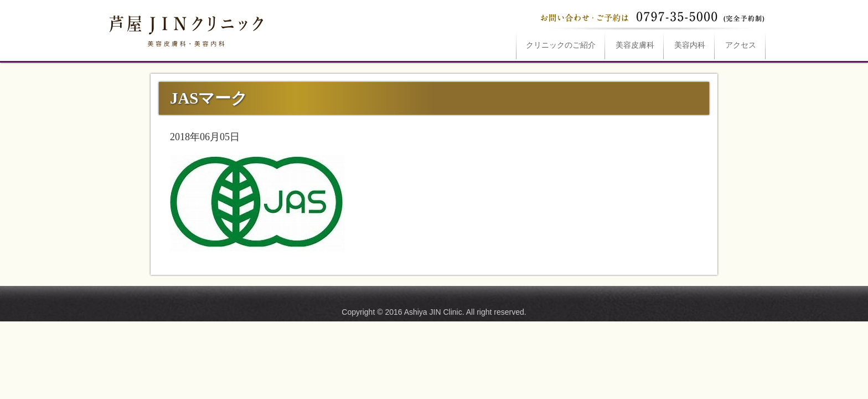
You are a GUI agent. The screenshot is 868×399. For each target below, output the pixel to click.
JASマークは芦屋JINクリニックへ (185, 29)
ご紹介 (561, 45)
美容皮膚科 (635, 45)
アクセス (741, 45)
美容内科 (690, 45)
